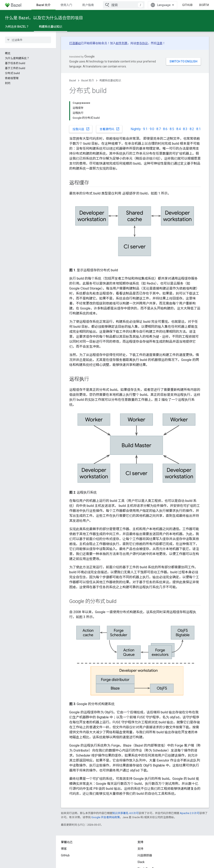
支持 (140, 849)
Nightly (136, 129)
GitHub (187, 5)
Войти (204, 5)
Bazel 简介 (88, 80)
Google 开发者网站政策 (106, 817)
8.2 (192, 129)
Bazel (73, 80)
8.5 (172, 129)
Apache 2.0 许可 (190, 813)
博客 (64, 849)
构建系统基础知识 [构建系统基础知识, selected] (51, 27)
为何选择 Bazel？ (17, 27)
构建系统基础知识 (110, 80)
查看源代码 (110, 129)
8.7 (159, 129)
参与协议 (142, 43)
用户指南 (88, 5)
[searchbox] (28, 40)
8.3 (185, 129)
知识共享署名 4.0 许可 (126, 813)
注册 (160, 43)
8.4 (179, 129)
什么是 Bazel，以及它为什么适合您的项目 (44, 18)
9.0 (152, 129)
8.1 (199, 129)
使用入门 (66, 5)
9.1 (145, 129)
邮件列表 (122, 43)
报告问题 (81, 129)
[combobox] (124, 5)
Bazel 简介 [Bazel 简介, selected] (43, 5)
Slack (141, 862)
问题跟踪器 (145, 855)
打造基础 (75, 43)
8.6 (165, 129)
